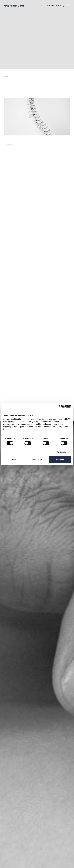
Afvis (14, 460)
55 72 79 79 (45, 5)
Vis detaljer (62, 452)
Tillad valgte (37, 460)
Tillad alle (60, 460)
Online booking (58, 5)
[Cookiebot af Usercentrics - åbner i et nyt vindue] (61, 407)
